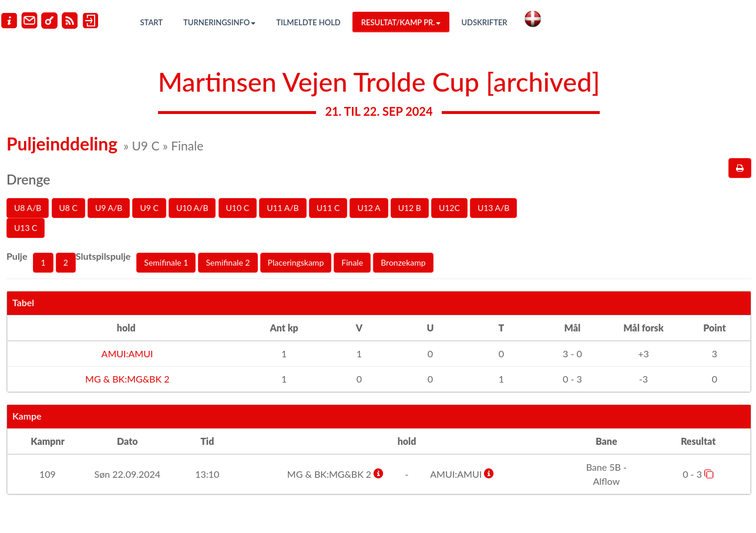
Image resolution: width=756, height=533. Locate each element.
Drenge (28, 179)
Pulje (17, 256)
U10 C (238, 208)
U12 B (410, 208)
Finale (352, 262)
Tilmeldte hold (308, 22)
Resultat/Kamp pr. (401, 22)
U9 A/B (109, 208)
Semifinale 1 (166, 262)
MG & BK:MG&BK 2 (126, 379)
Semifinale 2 (228, 262)
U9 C (149, 208)
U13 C (26, 228)
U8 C (68, 208)
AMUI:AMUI (126, 353)
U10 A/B (192, 208)
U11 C (328, 208)
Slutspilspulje (103, 256)
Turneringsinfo (219, 22)
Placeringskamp (296, 262)
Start (152, 22)
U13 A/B (494, 208)
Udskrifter (484, 22)
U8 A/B (28, 208)
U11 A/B (283, 208)
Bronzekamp (403, 262)
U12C (449, 208)
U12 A (369, 208)
